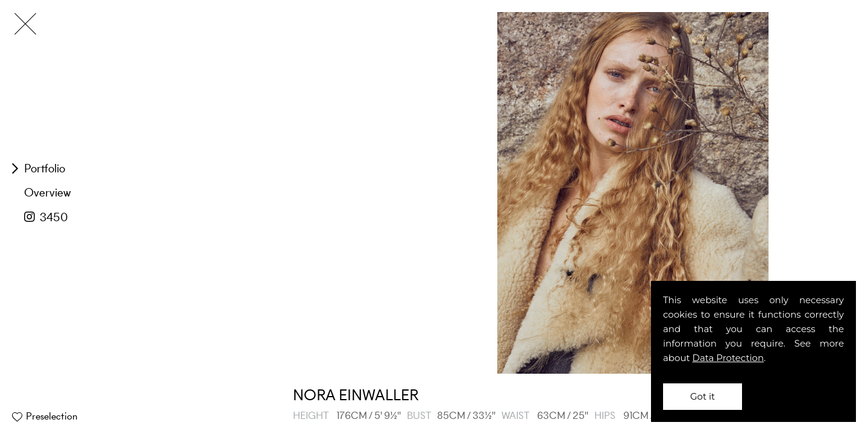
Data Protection (728, 358)
